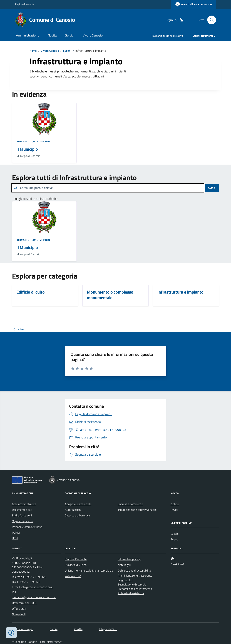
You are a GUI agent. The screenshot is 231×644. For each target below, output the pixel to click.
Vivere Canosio (93, 35)
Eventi (174, 539)
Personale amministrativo (27, 527)
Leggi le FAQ (125, 580)
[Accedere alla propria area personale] (194, 4)
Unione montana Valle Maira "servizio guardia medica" (89, 573)
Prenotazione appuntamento (135, 589)
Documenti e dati (22, 510)
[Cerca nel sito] (210, 20)
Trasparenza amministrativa (167, 36)
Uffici (15, 538)
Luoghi (67, 51)
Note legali (124, 565)
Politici (16, 533)
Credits (78, 629)
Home (33, 51)
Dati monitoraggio (23, 629)
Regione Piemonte (25, 4)
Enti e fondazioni (22, 515)
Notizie (175, 504)
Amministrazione (28, 35)
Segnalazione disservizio (132, 584)
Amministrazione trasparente (135, 575)
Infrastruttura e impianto (33, 141)
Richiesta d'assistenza (131, 593)
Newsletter (177, 563)
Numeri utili (19, 614)
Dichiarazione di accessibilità (134, 570)
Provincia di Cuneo (76, 565)
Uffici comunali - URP (25, 603)
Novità (52, 35)
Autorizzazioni (73, 510)
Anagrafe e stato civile (78, 504)
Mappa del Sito (108, 629)
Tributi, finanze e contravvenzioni (137, 510)
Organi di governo (22, 521)
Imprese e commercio (130, 504)
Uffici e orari (19, 609)
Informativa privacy (129, 559)
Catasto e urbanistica (77, 515)
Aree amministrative (24, 504)
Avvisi (174, 510)
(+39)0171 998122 (35, 577)
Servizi (70, 35)
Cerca (212, 187)
